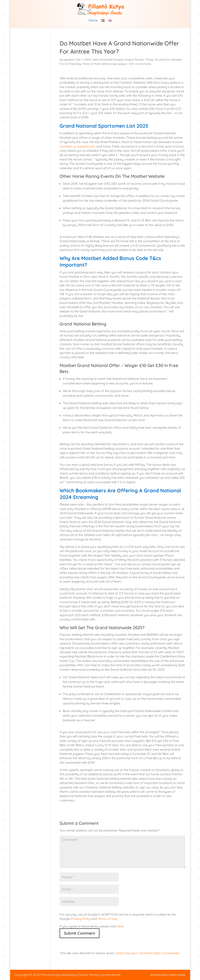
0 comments (143, 64)
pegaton (69, 60)
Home (93, 21)
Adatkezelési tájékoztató (168, 975)
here (120, 926)
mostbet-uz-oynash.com (77, 146)
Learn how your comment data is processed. (148, 953)
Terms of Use (107, 919)
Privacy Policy (81, 919)
